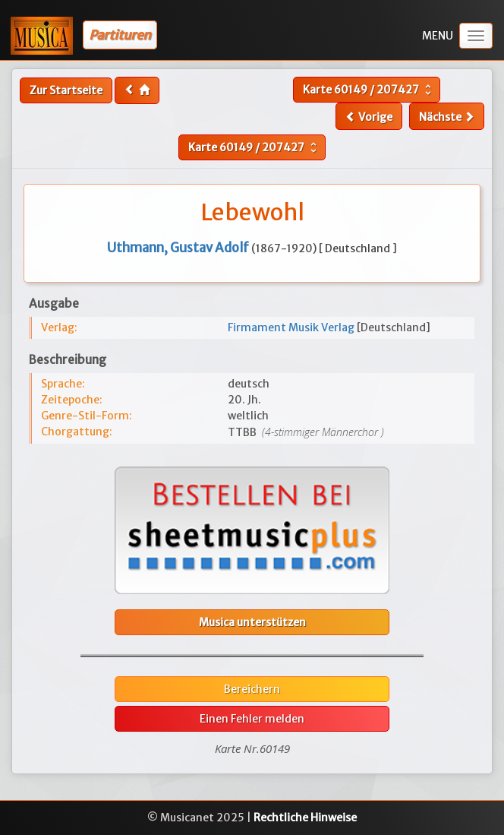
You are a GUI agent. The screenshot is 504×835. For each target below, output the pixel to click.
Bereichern (252, 689)
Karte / (369, 90)
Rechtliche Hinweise (305, 818)
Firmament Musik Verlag (292, 327)
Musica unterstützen (252, 622)
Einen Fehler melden (252, 719)
